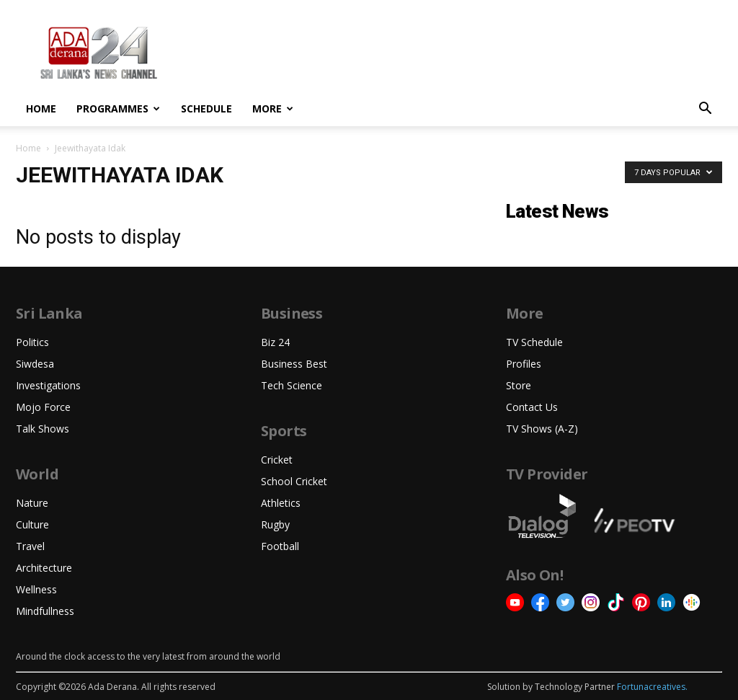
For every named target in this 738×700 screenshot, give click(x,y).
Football (280, 546)
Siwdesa (35, 364)
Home (41, 108)
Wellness (36, 589)
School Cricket (294, 481)
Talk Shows (43, 429)
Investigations (48, 385)
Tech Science (292, 385)
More (273, 108)
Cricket (277, 460)
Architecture (44, 568)
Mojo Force (43, 407)
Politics (32, 342)
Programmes (118, 108)
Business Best (294, 364)
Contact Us (532, 407)
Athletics (281, 503)
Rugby (275, 524)
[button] (705, 110)
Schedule (206, 108)
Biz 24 (275, 342)
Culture (32, 524)
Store (519, 385)
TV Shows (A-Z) (542, 429)
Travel (30, 546)
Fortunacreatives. (652, 687)
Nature (32, 503)
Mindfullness (45, 611)
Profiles (524, 364)
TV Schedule (534, 342)
